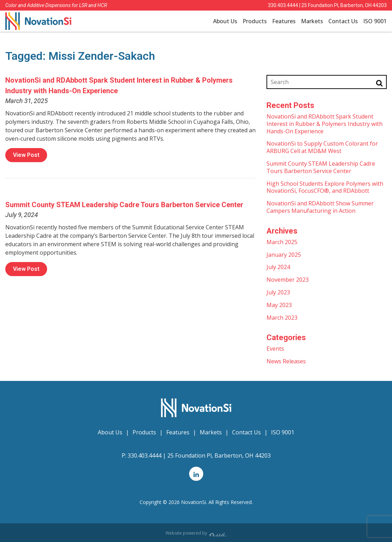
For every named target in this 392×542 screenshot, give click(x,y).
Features (284, 21)
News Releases (286, 361)
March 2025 (282, 242)
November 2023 (288, 280)
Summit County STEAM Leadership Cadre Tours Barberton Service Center (124, 205)
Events (275, 349)
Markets (312, 21)
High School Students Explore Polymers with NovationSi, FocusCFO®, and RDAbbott (325, 187)
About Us (225, 21)
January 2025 (284, 255)
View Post (26, 155)
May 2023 (279, 305)
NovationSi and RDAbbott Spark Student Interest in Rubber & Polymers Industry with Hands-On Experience (324, 124)
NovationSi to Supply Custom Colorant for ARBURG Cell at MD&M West (322, 147)
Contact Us (343, 21)
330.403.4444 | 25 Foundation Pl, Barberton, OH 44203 (327, 5)
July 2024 (278, 267)
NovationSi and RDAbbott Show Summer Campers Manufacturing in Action (320, 207)
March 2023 (282, 318)
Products (255, 21)
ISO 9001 (375, 21)
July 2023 (278, 292)
